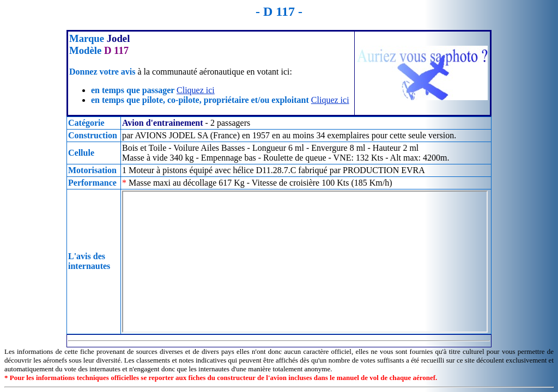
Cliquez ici (196, 90)
